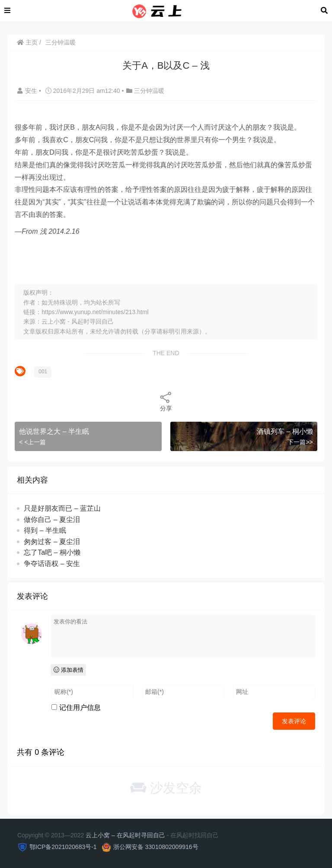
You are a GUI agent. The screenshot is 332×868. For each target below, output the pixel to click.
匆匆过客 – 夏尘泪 (52, 542)
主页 (27, 42)
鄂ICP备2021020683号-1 (63, 847)
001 (43, 372)
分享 (166, 401)
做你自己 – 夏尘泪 (52, 520)
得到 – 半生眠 (45, 530)
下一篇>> (300, 442)
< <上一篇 (32, 442)
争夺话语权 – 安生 (52, 564)
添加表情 (69, 670)
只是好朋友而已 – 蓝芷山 (62, 508)
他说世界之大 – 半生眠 (54, 431)
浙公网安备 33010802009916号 (156, 847)
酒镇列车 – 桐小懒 (285, 431)
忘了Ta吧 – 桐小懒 (52, 552)
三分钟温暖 (61, 42)
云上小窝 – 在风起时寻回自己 (125, 835)
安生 (28, 91)
